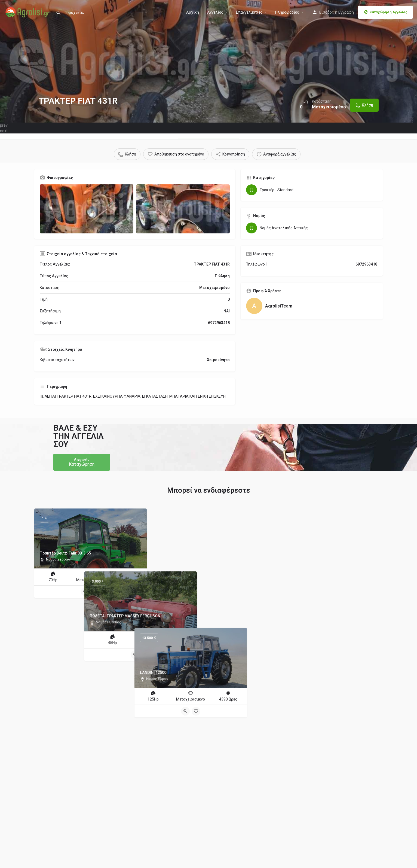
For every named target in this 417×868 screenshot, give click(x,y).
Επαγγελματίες (249, 12)
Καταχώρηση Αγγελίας (385, 12)
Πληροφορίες (287, 12)
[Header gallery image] (104, 61)
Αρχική (193, 12)
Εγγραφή (346, 12)
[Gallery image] (87, 209)
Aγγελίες (215, 12)
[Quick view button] (85, 592)
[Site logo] (28, 12)
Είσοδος (327, 12)
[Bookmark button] (96, 592)
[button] (82, 462)
